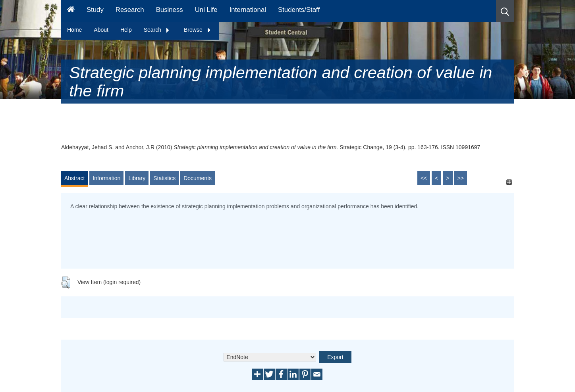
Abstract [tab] (74, 178)
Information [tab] (106, 178)
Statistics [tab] (164, 178)
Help (126, 30)
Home (74, 30)
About (101, 30)
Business (170, 10)
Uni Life (206, 10)
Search (157, 30)
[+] (509, 182)
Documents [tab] (198, 178)
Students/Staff (299, 10)
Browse (198, 30)
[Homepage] (71, 11)
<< (424, 178)
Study (95, 10)
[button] (505, 11)
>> (461, 178)
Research (130, 10)
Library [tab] (137, 178)
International (248, 10)
